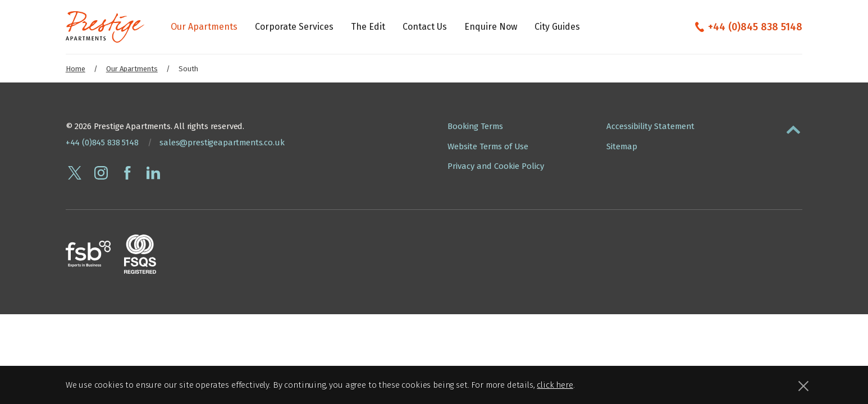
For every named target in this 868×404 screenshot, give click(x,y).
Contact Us (425, 27)
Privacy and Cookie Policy (496, 166)
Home (76, 69)
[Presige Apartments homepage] (105, 27)
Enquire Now (491, 27)
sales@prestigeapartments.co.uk (222, 143)
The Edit (368, 27)
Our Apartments (204, 27)
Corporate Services (294, 27)
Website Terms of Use (488, 146)
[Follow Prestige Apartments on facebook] (127, 173)
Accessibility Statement (650, 126)
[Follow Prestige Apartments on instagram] (101, 173)
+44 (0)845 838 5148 (755, 27)
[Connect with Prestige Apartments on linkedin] (153, 173)
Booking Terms (475, 126)
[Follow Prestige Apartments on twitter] (75, 173)
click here (555, 385)
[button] (793, 127)
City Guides (557, 27)
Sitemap (622, 146)
